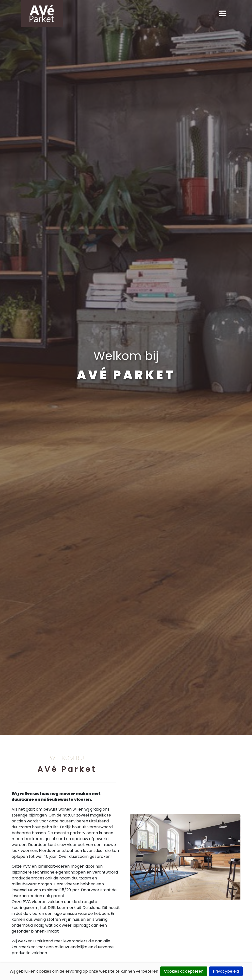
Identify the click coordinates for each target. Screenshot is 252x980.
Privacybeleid (226, 971)
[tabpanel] (126, 368)
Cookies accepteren (184, 971)
